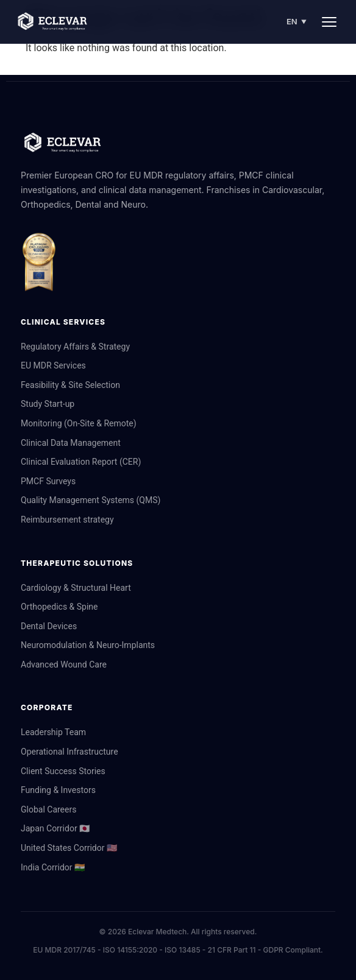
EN (297, 21)
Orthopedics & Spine (59, 607)
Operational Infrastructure (69, 752)
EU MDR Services (53, 365)
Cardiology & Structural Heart (76, 588)
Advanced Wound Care (64, 664)
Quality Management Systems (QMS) (91, 500)
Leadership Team (53, 732)
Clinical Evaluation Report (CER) (81, 462)
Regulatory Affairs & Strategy (75, 347)
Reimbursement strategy (67, 520)
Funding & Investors (58, 790)
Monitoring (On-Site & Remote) (79, 423)
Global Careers (48, 809)
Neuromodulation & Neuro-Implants (88, 645)
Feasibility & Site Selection (70, 385)
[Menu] (329, 22)
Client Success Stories (63, 771)
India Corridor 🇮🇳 (53, 867)
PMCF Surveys (48, 481)
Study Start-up (48, 404)
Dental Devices (49, 626)
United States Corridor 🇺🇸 (69, 848)
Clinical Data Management (71, 443)
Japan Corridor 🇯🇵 (55, 828)
